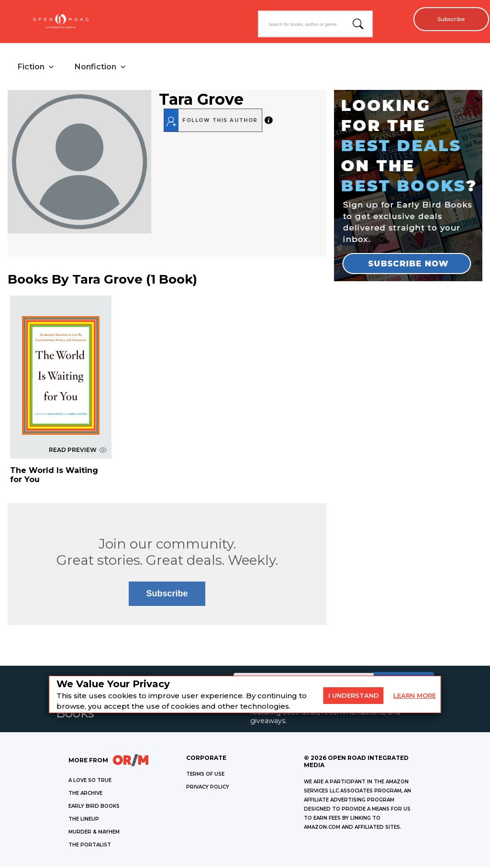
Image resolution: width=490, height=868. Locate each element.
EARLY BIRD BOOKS (94, 808)
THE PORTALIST (90, 846)
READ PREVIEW (78, 451)
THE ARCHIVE (85, 795)
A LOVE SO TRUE (90, 782)
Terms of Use (205, 775)
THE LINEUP (84, 820)
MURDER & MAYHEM (94, 833)
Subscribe (447, 19)
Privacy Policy (208, 788)
